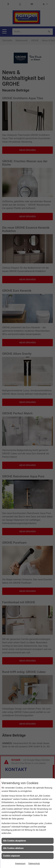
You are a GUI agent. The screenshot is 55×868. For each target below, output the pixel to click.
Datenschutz (34, 863)
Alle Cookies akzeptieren (15, 841)
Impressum (20, 863)
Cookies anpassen (12, 856)
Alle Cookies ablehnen (13, 848)
